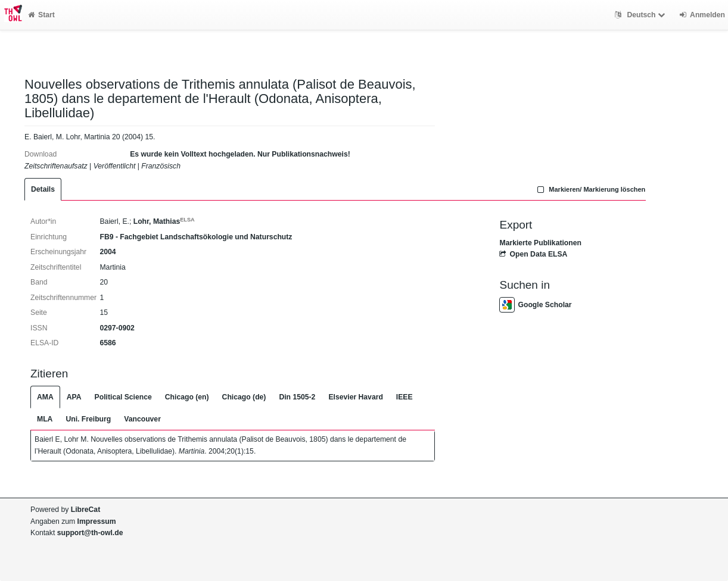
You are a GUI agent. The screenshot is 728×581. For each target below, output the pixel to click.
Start (41, 15)
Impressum (97, 521)
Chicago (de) (244, 397)
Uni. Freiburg (88, 419)
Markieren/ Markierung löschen (590, 189)
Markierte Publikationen (540, 243)
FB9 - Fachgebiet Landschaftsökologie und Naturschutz (196, 237)
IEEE (405, 397)
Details (43, 189)
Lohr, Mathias (164, 221)
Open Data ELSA (533, 254)
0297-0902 (117, 328)
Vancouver (142, 419)
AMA (45, 397)
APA (74, 397)
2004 (108, 252)
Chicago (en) (187, 397)
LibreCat (85, 510)
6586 (108, 343)
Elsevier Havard (355, 397)
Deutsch (641, 15)
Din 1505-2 (297, 397)
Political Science (123, 397)
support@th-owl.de (90, 533)
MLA (45, 419)
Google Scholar (535, 305)
